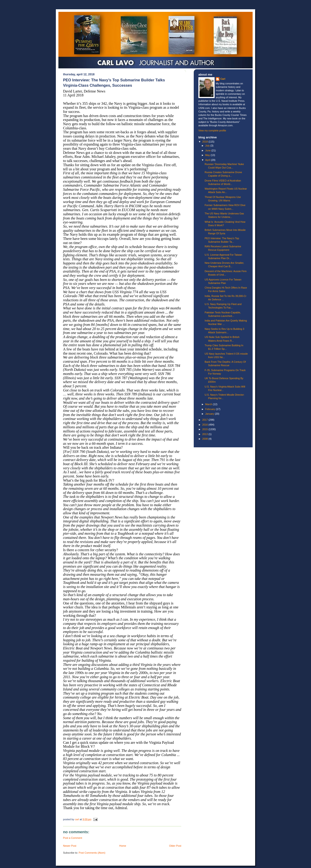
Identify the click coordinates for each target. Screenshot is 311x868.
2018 (205, 142)
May (208, 155)
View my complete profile (212, 130)
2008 (205, 439)
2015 (205, 429)
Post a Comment (73, 838)
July (208, 146)
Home (123, 846)
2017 (205, 420)
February (211, 409)
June (208, 150)
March (209, 404)
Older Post (175, 846)
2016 (205, 425)
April (208, 160)
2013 (205, 434)
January (210, 414)
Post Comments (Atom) (92, 853)
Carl (223, 79)
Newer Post (70, 846)
